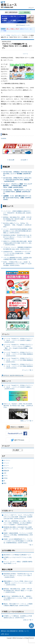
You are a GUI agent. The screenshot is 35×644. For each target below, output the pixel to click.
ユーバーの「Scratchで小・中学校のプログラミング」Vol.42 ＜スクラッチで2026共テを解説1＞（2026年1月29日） (18, 340)
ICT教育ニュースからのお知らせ (13, 612)
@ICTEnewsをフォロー (23, 25)
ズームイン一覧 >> (27, 370)
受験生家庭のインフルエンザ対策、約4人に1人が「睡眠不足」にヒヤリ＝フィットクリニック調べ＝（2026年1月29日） (18, 583)
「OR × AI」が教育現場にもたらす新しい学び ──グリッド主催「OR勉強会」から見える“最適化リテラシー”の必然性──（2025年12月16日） (18, 523)
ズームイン (6, 334)
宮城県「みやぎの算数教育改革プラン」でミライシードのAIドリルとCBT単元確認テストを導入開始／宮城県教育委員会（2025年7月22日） (18, 541)
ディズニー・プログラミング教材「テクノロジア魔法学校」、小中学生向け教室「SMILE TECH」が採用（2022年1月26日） (18, 186)
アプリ (6, 476)
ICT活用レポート (8, 511)
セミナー (6, 465)
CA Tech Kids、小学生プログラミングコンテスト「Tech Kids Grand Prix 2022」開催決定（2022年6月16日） (17, 180)
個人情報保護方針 (13, 631)
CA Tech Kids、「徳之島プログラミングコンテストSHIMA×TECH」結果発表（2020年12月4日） (17, 192)
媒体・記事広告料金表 (11, 12)
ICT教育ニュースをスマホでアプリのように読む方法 (18, 558)
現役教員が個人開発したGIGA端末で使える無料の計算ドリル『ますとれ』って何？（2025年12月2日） (18, 529)
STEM (6, 478)
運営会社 (4, 631)
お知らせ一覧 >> (28, 620)
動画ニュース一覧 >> (27, 421)
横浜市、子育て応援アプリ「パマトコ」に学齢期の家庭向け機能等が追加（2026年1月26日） (18, 605)
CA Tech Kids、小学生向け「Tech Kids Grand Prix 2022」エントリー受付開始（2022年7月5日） (17, 174)
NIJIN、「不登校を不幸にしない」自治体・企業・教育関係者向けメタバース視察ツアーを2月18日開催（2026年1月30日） (17, 264)
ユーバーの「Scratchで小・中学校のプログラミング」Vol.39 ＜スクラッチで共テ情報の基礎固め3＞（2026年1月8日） (18, 360)
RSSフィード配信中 (18, 427)
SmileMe (4, 138)
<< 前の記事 (11, 160)
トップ (3, 35)
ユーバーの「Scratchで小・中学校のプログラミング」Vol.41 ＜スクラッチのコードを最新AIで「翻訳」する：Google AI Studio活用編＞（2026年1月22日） (18, 347)
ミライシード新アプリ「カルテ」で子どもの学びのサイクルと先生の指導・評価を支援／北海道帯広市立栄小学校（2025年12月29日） (18, 517)
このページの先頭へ (31, 626)
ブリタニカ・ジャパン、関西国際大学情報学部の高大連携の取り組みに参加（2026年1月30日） (18, 248)
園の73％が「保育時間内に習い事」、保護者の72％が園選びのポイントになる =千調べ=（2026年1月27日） (18, 598)
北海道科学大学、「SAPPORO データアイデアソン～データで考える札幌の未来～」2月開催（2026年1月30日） (17, 253)
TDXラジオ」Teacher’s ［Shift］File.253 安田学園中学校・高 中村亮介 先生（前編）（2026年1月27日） (18, 411)
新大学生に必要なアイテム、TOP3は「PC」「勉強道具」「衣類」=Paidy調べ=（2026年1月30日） (17, 225)
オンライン (7, 460)
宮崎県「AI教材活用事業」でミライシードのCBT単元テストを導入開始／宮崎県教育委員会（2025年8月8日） (18, 535)
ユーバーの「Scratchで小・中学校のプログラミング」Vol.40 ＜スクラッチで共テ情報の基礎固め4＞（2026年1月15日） (18, 354)
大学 (5, 473)
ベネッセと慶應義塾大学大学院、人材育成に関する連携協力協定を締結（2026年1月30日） (18, 259)
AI (4, 481)
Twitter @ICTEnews (18, 440)
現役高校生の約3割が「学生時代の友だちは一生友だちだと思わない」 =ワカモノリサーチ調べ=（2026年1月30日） (17, 237)
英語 (5, 483)
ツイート (25, 54)
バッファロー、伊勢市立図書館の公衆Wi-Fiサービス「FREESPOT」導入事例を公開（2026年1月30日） (17, 213)
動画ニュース (6, 381)
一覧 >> (31, 545)
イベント (6, 463)
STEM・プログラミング (13, 35)
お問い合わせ (5, 634)
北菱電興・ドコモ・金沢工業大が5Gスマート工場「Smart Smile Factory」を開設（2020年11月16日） (17, 198)
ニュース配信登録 (25, 12)
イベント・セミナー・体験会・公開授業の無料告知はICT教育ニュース (18, 563)
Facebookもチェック (18, 433)
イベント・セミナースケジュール (13, 375)
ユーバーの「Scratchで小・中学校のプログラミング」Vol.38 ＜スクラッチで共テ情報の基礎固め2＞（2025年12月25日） (18, 366)
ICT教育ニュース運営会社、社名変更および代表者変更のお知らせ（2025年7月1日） (18, 617)
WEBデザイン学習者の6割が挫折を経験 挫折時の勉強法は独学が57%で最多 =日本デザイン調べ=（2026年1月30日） (18, 243)
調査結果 (6, 471)
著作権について (23, 631)
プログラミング (8, 468)
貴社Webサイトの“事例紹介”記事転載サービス (17, 555)
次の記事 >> (24, 160)
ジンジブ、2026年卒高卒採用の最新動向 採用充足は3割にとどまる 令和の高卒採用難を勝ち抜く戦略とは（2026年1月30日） (18, 231)
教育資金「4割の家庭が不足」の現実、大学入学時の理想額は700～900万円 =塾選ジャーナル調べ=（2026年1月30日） (17, 219)
